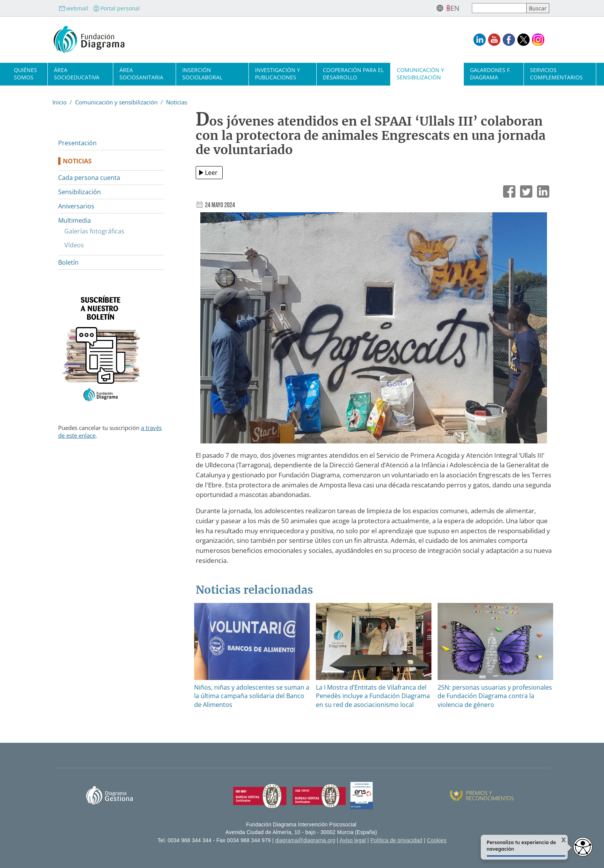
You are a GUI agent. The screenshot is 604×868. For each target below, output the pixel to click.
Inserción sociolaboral (202, 74)
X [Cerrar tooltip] (560, 840)
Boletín (68, 262)
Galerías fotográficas (94, 231)
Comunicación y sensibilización (420, 74)
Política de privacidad (397, 840)
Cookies (437, 840)
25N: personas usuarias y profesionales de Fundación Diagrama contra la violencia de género (495, 696)
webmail (73, 8)
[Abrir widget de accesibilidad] (583, 847)
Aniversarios (76, 206)
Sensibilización (80, 192)
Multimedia (75, 220)
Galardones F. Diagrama (491, 74)
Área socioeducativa (77, 74)
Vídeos (74, 245)
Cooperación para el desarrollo (353, 74)
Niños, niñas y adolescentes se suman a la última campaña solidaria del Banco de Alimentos (252, 696)
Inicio (60, 102)
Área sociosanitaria (141, 74)
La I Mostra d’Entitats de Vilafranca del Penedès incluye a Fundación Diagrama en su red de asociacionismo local (373, 696)
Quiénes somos (25, 74)
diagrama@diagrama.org (305, 840)
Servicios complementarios (556, 74)
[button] (374, 331)
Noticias (177, 102)
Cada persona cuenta (89, 178)
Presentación (77, 143)
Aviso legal (353, 840)
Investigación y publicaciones (278, 74)
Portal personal (116, 8)
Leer (211, 173)
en (455, 8)
